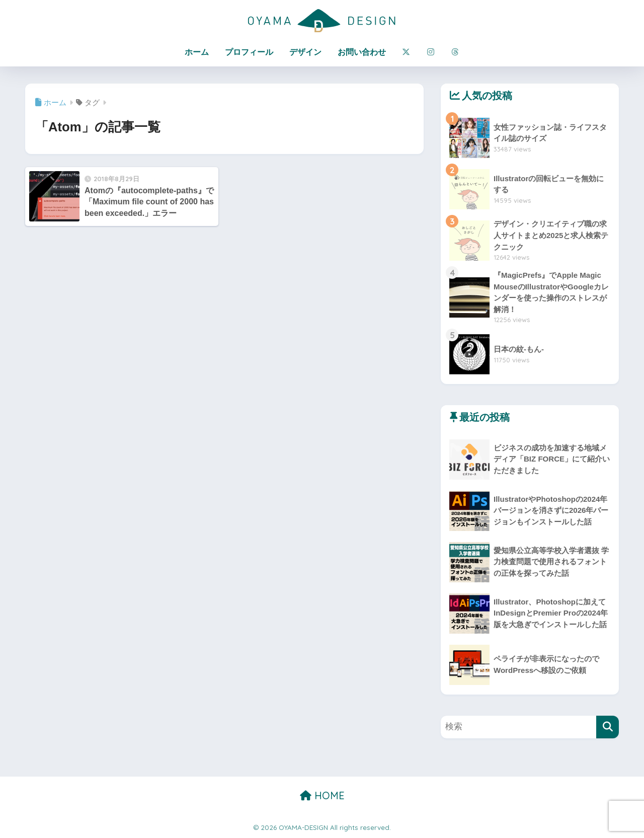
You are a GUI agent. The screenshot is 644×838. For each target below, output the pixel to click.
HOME (322, 795)
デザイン (305, 52)
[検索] (608, 727)
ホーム (197, 52)
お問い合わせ (362, 52)
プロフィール (249, 52)
